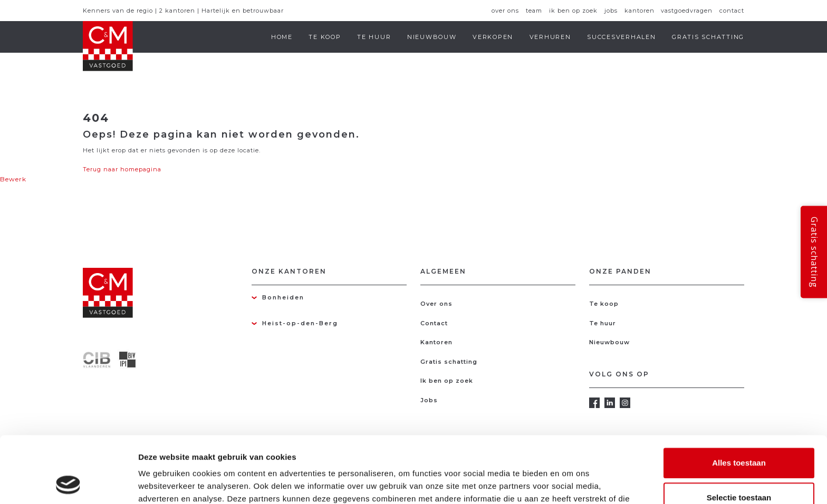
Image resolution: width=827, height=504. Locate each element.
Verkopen (493, 37)
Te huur (374, 37)
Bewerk (13, 179)
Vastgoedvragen (687, 11)
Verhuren (550, 37)
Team (534, 11)
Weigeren (739, 469)
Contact (732, 11)
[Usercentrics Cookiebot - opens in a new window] (68, 483)
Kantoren (640, 11)
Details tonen (570, 483)
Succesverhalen (622, 37)
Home (282, 37)
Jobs (611, 11)
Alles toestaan (739, 400)
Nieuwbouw (432, 37)
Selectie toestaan (739, 435)
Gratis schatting (708, 37)
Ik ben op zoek (573, 11)
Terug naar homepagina (122, 169)
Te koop (325, 37)
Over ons (505, 11)
